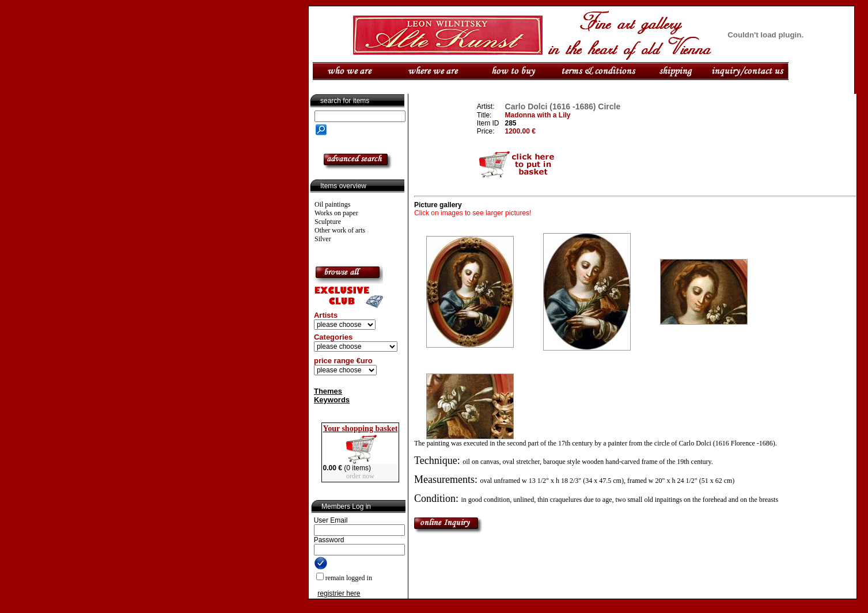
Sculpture (328, 222)
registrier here (339, 593)
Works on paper (336, 213)
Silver (323, 239)
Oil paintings (332, 204)
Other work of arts (340, 230)
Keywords (332, 400)
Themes (328, 391)
